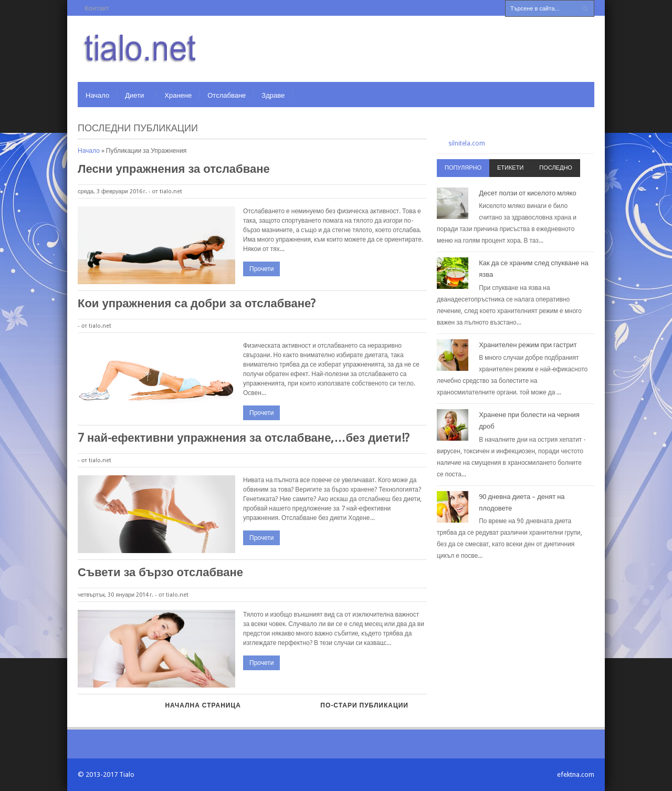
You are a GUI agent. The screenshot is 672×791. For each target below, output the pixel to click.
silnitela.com (467, 143)
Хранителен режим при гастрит (528, 345)
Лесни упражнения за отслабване (174, 169)
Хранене (178, 95)
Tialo (127, 774)
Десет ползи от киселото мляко (528, 193)
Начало (97, 95)
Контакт (97, 8)
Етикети (510, 168)
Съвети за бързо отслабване (160, 572)
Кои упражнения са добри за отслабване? (197, 303)
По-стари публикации (364, 705)
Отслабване (227, 95)
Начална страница (203, 705)
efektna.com (576, 774)
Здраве (273, 95)
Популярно (463, 168)
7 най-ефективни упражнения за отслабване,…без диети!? (244, 438)
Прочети (261, 269)
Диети (134, 95)
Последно (556, 168)
